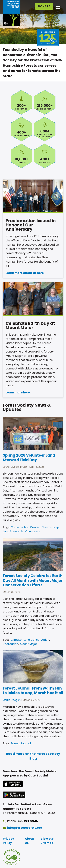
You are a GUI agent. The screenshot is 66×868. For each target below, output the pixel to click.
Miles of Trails (21, 129)
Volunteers (45, 156)
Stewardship (50, 527)
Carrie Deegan (12, 700)
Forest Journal (21, 743)
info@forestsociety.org (25, 828)
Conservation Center (25, 527)
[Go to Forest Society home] (12, 13)
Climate (16, 640)
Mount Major (29, 644)
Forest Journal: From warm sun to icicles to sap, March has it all (33, 691)
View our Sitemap (47, 841)
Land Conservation (36, 640)
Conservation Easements (45, 129)
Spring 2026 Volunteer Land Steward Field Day (29, 458)
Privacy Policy (8, 841)
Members (21, 156)
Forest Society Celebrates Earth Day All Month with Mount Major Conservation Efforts (33, 580)
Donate (44, 6)
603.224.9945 (28, 821)
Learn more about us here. (25, 273)
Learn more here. (18, 392)
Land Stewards (13, 531)
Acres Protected (45, 102)
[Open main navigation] (58, 6)
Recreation (10, 644)
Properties (21, 102)
